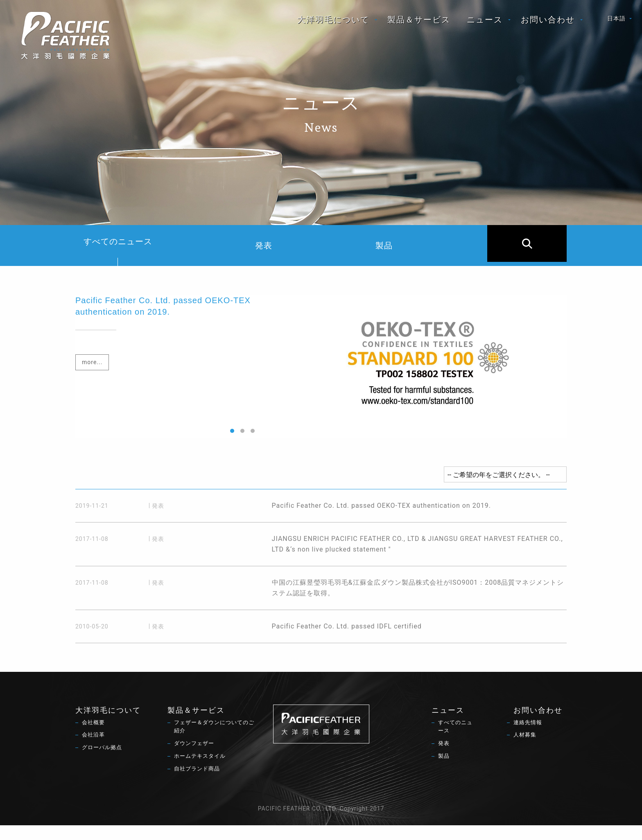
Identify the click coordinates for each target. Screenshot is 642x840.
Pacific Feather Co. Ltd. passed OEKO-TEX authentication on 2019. (283, 509)
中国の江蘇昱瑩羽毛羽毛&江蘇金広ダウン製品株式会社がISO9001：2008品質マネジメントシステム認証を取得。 (351, 598)
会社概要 (94, 738)
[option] (321, 366)
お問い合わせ (548, 23)
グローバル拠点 (103, 764)
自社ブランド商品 (199, 786)
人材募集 (526, 751)
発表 (274, 245)
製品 (404, 245)
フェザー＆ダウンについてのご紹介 (214, 742)
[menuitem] (334, 23)
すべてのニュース (118, 251)
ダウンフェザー (196, 760)
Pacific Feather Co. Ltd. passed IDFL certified (249, 638)
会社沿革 (94, 751)
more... (92, 362)
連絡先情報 (529, 738)
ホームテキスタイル (202, 773)
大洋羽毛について (333, 23)
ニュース (485, 23)
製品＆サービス (419, 23)
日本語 (616, 22)
